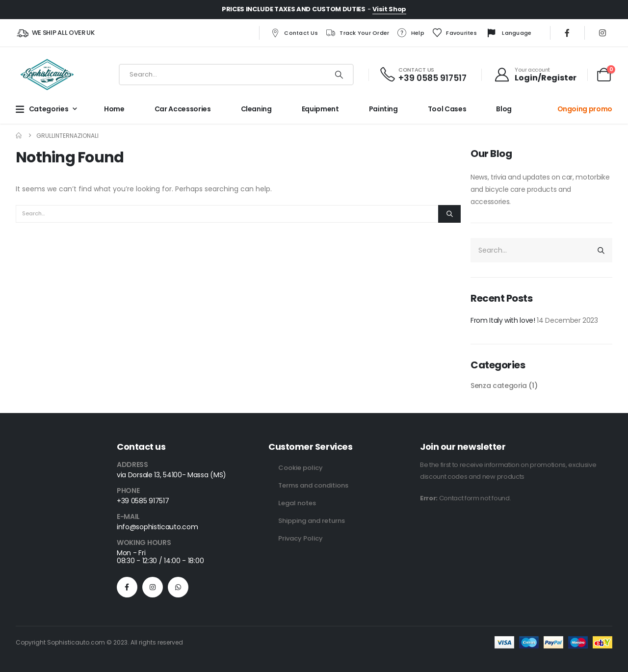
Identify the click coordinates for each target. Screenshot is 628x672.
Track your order (357, 33)
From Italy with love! (503, 320)
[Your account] (535, 75)
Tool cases (447, 109)
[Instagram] (602, 33)
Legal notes (297, 503)
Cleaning (256, 109)
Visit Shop (389, 9)
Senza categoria (499, 386)
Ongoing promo (585, 109)
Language (508, 33)
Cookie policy (301, 468)
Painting (383, 109)
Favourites (454, 33)
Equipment (320, 109)
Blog (504, 109)
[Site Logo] (47, 75)
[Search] (339, 75)
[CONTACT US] (423, 75)
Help (411, 33)
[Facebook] (567, 33)
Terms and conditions (313, 485)
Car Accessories (183, 109)
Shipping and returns (312, 521)
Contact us (294, 33)
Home (114, 109)
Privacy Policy (301, 538)
